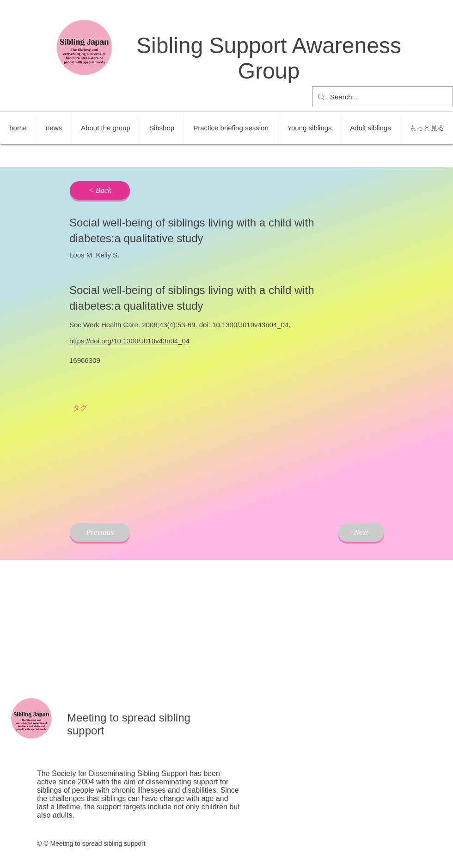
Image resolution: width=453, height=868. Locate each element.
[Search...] (382, 97)
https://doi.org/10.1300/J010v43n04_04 (129, 341)
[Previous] (100, 532)
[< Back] (100, 190)
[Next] (361, 532)
